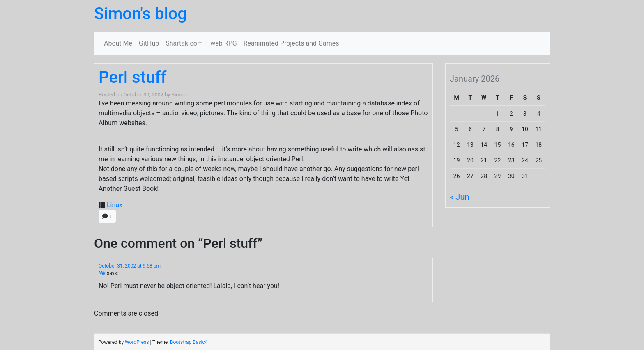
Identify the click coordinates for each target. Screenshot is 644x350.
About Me (118, 43)
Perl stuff (132, 77)
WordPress (137, 342)
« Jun (459, 197)
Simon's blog (140, 14)
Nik (102, 273)
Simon (179, 95)
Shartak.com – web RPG (201, 43)
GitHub (149, 43)
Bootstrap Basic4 (189, 342)
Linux (115, 205)
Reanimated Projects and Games (291, 43)
